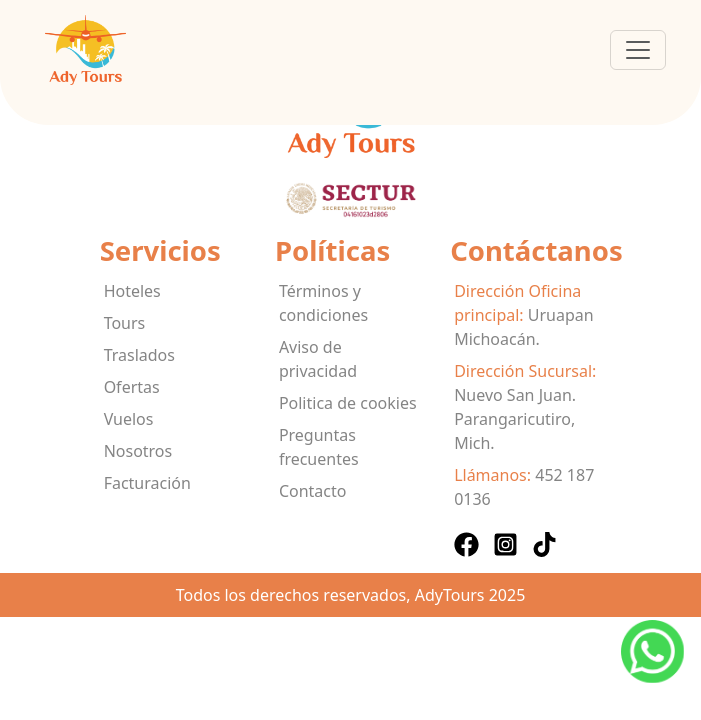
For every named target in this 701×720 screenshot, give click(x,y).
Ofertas (132, 387)
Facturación (147, 483)
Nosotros (138, 451)
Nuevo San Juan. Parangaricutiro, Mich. (515, 419)
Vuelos (129, 419)
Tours (125, 323)
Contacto (313, 491)
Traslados (139, 355)
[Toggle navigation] (638, 50)
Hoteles (132, 291)
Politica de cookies (348, 403)
